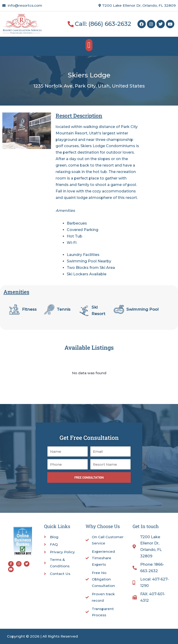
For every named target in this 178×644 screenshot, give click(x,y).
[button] (89, 45)
